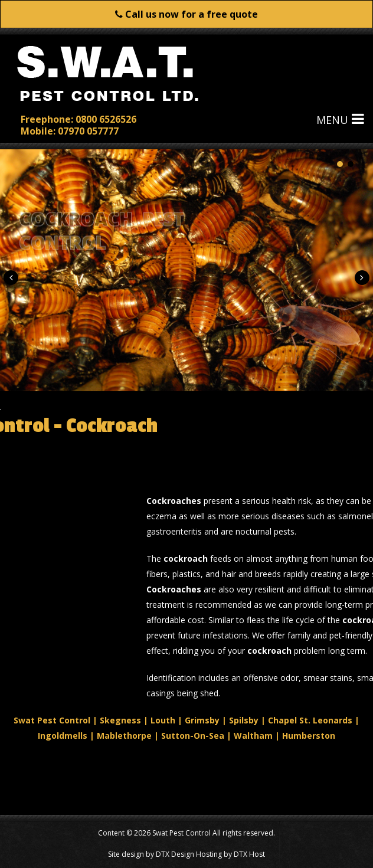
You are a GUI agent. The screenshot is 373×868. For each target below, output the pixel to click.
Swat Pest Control (181, 833)
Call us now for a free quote (186, 14)
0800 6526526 (106, 119)
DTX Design (175, 854)
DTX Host (249, 854)
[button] (11, 278)
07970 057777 (88, 130)
